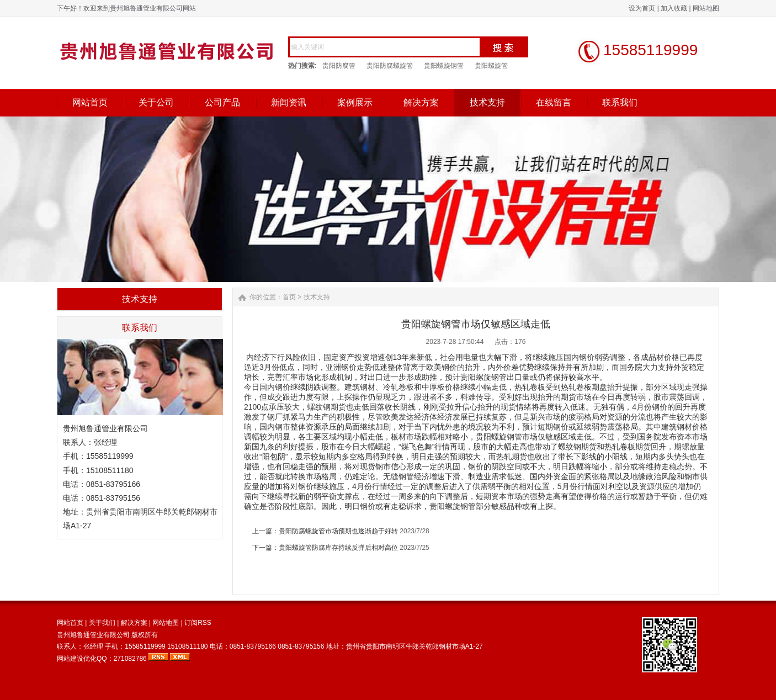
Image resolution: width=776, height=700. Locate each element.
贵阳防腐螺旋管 (390, 66)
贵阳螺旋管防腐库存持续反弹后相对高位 (338, 548)
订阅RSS (198, 623)
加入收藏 (674, 8)
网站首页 (90, 102)
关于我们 (102, 623)
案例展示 (355, 102)
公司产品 (222, 102)
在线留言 (554, 102)
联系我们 (620, 102)
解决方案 (421, 102)
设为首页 (642, 8)
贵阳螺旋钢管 (444, 66)
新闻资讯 (289, 102)
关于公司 (156, 102)
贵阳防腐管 (339, 66)
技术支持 (487, 102)
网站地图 (706, 8)
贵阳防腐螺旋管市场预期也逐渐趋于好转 (338, 531)
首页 (289, 297)
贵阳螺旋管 (491, 66)
